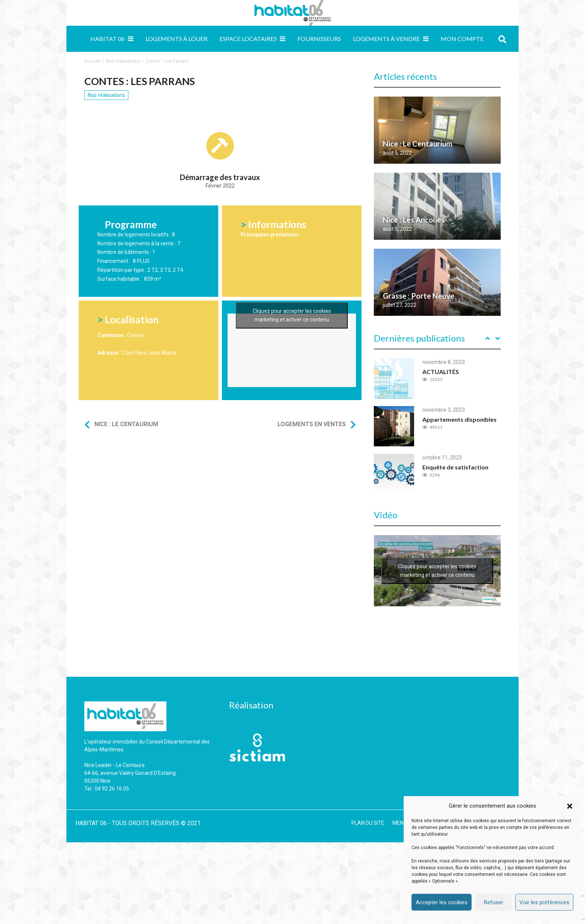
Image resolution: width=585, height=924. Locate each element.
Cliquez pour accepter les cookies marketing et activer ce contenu (292, 360)
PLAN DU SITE (368, 823)
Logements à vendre (386, 39)
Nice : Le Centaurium (126, 424)
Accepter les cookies (442, 902)
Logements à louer (176, 39)
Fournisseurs (319, 39)
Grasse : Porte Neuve (419, 296)
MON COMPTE (462, 39)
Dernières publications (419, 338)
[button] (570, 806)
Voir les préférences (544, 902)
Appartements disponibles (459, 419)
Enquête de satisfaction (455, 467)
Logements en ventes (312, 424)
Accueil (92, 61)
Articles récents (405, 76)
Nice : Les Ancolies (414, 220)
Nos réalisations (123, 61)
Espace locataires (248, 39)
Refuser (494, 902)
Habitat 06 (107, 39)
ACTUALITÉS (441, 372)
